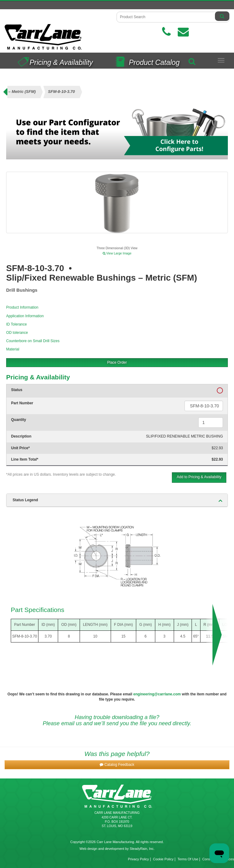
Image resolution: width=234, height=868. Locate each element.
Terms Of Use (188, 859)
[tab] (117, 500)
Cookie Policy (163, 859)
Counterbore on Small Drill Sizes (33, 341)
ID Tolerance (16, 324)
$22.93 (217, 448)
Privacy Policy (138, 859)
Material (13, 349)
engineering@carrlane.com (157, 694)
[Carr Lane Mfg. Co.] (59, 37)
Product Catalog (146, 60)
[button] (117, 765)
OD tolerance (17, 333)
